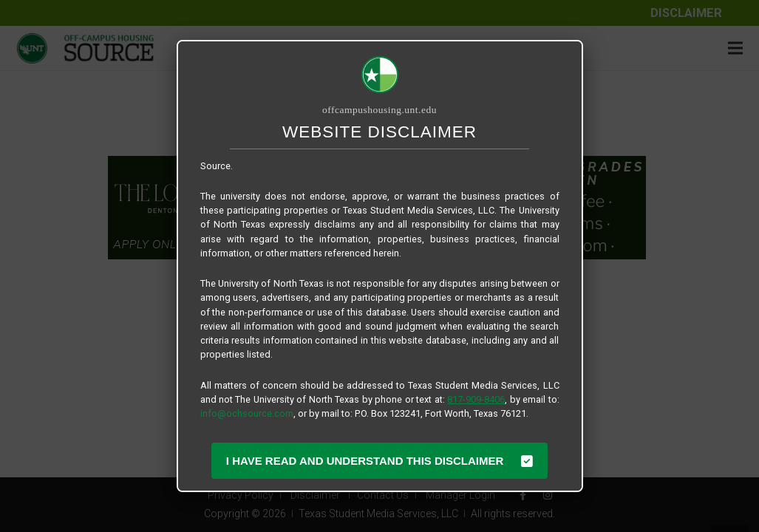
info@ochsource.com (247, 413)
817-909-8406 (476, 399)
